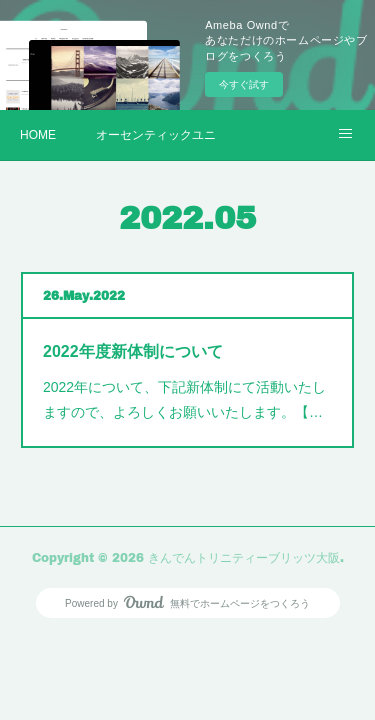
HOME (38, 135)
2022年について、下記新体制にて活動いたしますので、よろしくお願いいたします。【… (184, 399)
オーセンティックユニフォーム (156, 135)
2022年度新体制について (133, 351)
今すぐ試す (244, 84)
